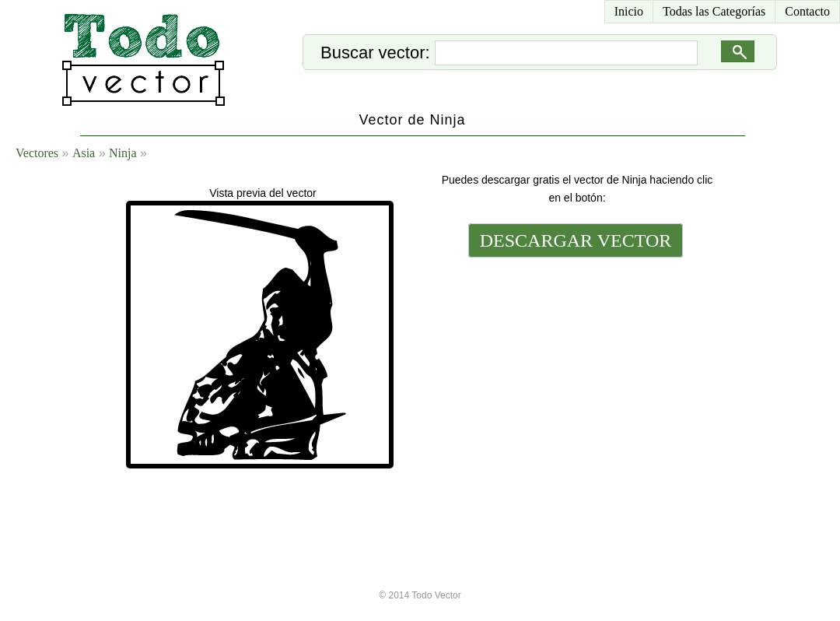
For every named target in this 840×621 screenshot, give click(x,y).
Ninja (123, 153)
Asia (84, 153)
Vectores (37, 153)
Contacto (807, 11)
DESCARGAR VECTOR (576, 240)
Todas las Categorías (714, 11)
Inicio (629, 11)
